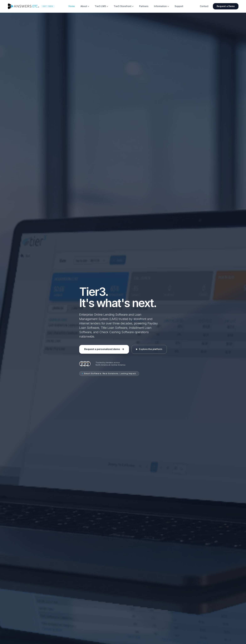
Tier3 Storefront (124, 6)
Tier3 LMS (101, 6)
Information (162, 6)
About (85, 6)
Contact (204, 6)
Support (179, 6)
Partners (144, 6)
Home (72, 6)
